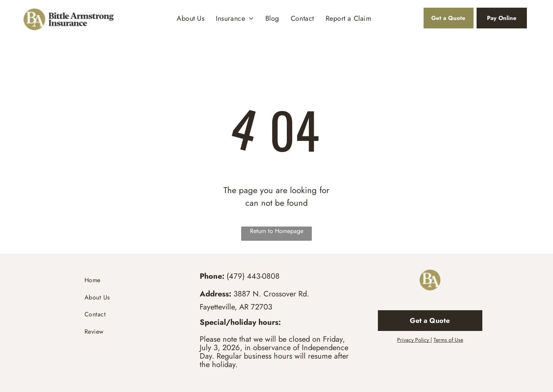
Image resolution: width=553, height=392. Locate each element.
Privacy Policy (413, 340)
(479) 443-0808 (253, 276)
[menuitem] (190, 18)
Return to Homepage (277, 231)
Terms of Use (448, 340)
